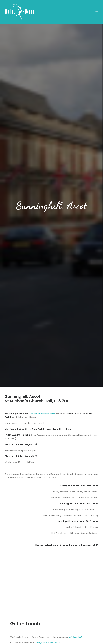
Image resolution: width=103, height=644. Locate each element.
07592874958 (76, 628)
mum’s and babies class (43, 405)
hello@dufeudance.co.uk (48, 634)
